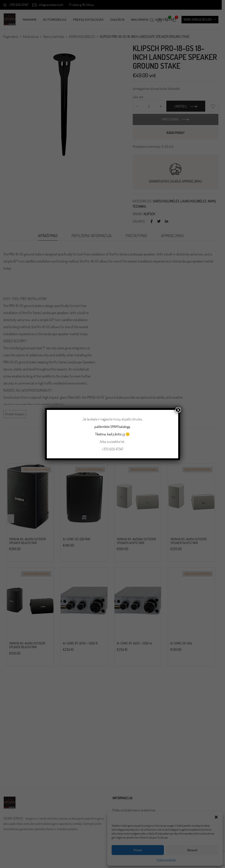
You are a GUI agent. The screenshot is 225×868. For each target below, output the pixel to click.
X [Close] (178, 410)
